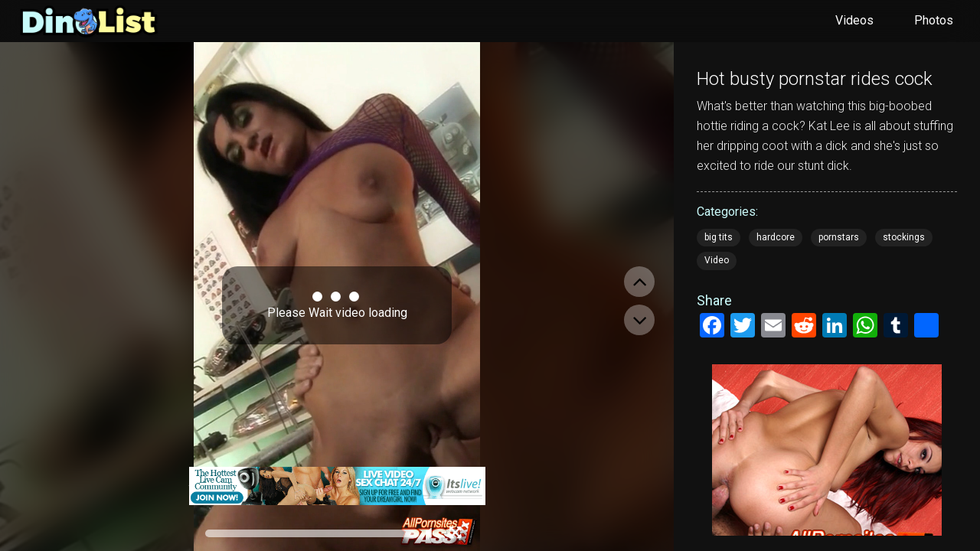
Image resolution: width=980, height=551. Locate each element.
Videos (854, 20)
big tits (719, 237)
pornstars (839, 237)
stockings (904, 237)
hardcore (776, 237)
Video (717, 260)
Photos (934, 20)
